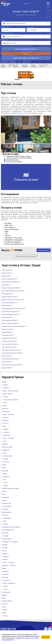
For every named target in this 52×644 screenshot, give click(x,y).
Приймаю (46, 637)
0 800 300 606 (8, 629)
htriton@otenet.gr (13, 160)
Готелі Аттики (33, 66)
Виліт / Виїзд (6, 27)
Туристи (4, 40)
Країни (11, 65)
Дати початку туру (8, 34)
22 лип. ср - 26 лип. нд (13, 36)
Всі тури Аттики (25, 66)
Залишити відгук (44, 250)
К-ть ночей (30, 27)
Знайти (26, 54)
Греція (21, 15)
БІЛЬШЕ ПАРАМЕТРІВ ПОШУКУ (26, 49)
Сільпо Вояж (3, 66)
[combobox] (26, 24)
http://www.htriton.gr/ (14, 162)
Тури (3, 21)
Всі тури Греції (16, 66)
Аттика (31, 15)
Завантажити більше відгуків (26, 256)
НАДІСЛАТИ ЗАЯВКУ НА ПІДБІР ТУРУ (26, 58)
